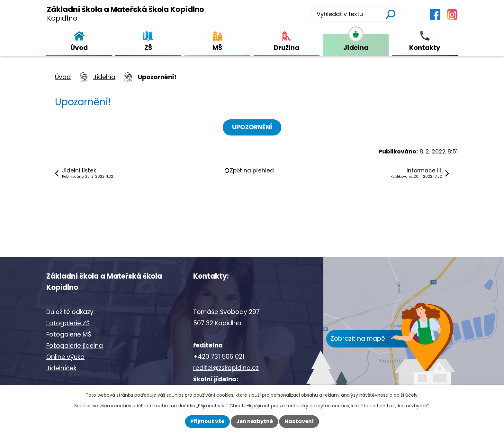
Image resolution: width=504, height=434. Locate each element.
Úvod (63, 77)
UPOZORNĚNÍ (252, 127)
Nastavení (299, 421)
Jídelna (104, 77)
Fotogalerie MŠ (69, 334)
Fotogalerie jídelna (75, 346)
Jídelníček (61, 368)
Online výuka (65, 357)
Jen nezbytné (255, 421)
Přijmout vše (207, 421)
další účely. (406, 395)
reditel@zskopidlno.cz (226, 368)
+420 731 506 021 (219, 357)
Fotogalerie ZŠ (68, 323)
